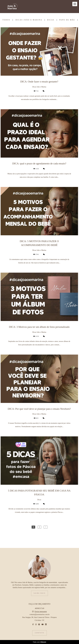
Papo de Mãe (67, 20)
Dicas (51, 20)
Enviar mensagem (41, 612)
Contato (39, 633)
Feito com (39, 642)
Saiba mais (39, 593)
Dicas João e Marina (29, 20)
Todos (6, 20)
